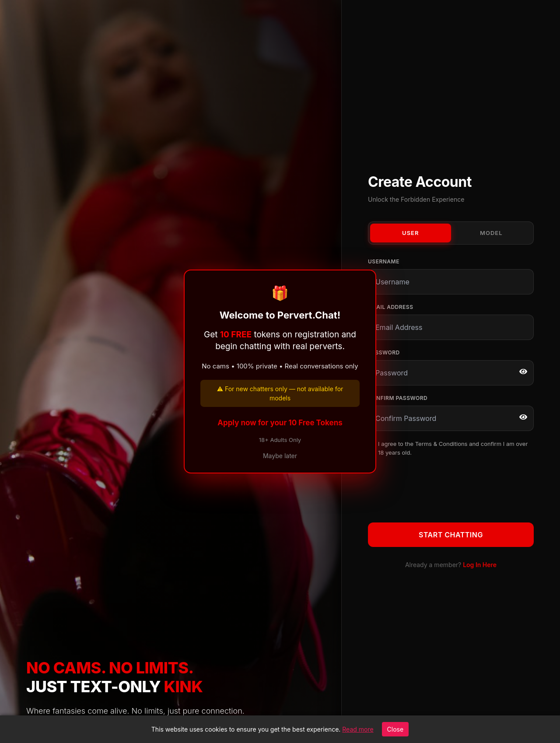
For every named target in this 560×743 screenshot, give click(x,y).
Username (384, 261)
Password (384, 352)
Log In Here (480, 565)
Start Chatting (451, 535)
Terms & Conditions (441, 444)
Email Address (390, 307)
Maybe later (280, 456)
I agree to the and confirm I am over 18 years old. (453, 448)
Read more (358, 729)
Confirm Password (398, 398)
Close (395, 729)
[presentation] (434, 488)
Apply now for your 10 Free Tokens (280, 423)
